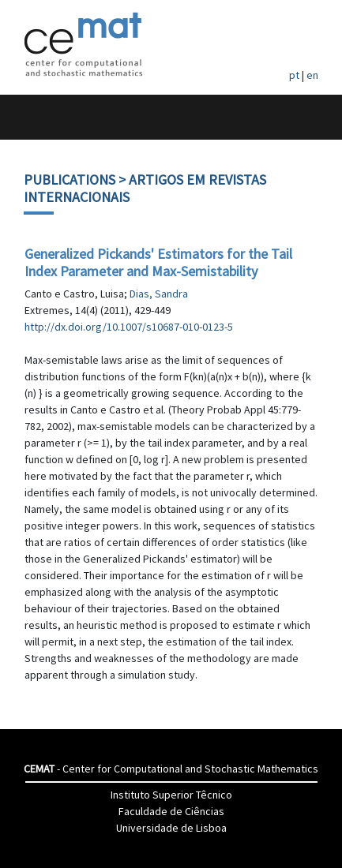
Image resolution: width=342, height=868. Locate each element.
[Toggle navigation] (29, 117)
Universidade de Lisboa (171, 828)
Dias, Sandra (159, 294)
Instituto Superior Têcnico (171, 795)
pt (294, 75)
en (312, 75)
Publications (70, 180)
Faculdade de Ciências (171, 811)
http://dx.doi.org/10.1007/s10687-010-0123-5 (129, 327)
